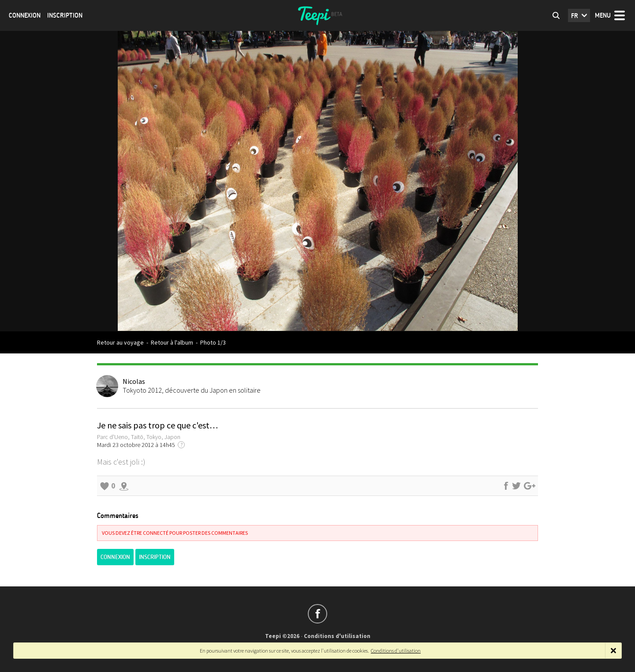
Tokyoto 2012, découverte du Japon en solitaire (192, 390)
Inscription (65, 15)
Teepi (317, 15)
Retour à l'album (172, 342)
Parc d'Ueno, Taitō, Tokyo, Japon (139, 437)
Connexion (25, 15)
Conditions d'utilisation (337, 636)
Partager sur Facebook (506, 486)
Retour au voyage (120, 342)
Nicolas (134, 381)
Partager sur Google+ (530, 486)
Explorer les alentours (124, 486)
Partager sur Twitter (516, 486)
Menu (603, 15)
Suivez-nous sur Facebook (317, 614)
